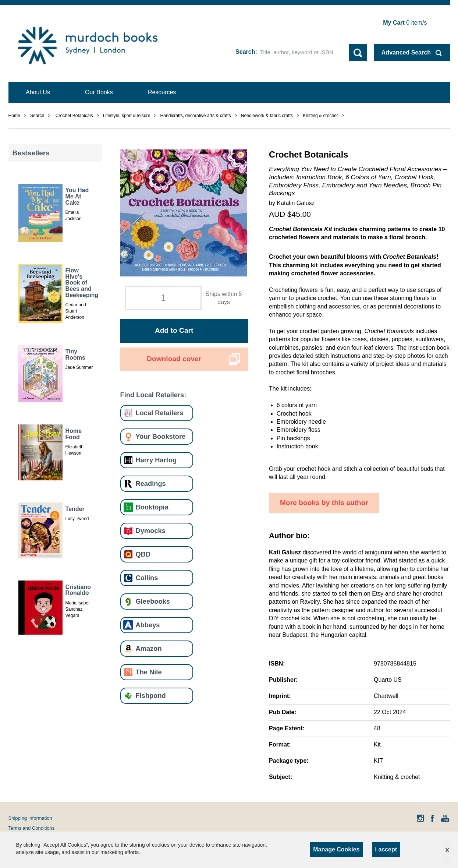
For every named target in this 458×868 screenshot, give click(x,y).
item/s (405, 23)
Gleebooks (153, 601)
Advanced (406, 52)
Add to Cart (174, 330)
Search (245, 52)
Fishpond (151, 696)
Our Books (99, 92)
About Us (38, 92)
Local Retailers (160, 413)
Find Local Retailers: (153, 395)
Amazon (149, 648)
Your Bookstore (161, 436)
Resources (162, 92)
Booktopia (152, 507)
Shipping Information (30, 818)
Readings (151, 484)
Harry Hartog (156, 460)
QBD (143, 554)
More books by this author (324, 503)
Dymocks (151, 531)
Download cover (174, 359)
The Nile (149, 672)
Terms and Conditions (32, 828)
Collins (147, 578)
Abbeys (148, 625)
